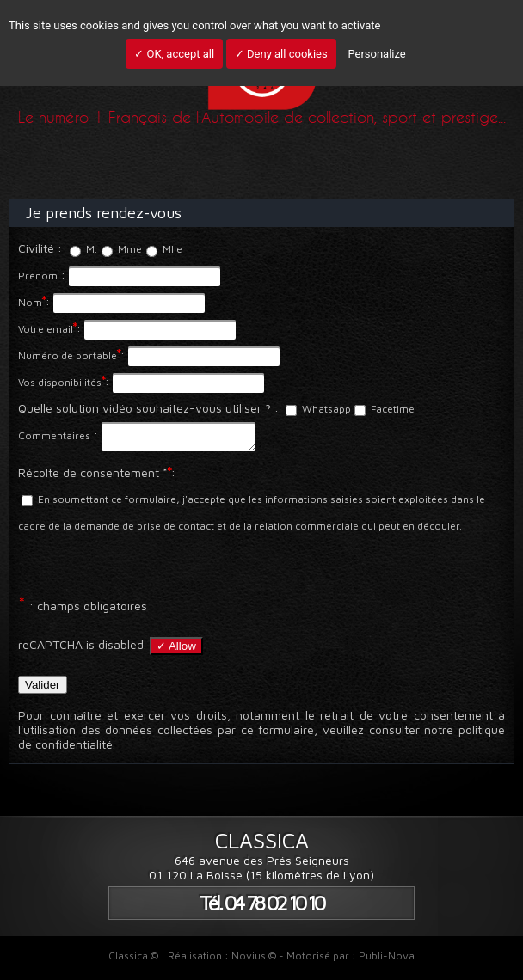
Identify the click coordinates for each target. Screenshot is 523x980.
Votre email (46, 329)
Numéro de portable (68, 355)
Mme (122, 249)
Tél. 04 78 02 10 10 (261, 908)
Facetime (385, 409)
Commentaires (54, 435)
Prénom (38, 276)
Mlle (164, 249)
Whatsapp (318, 409)
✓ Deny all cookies (281, 54)
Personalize (376, 54)
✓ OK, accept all (174, 54)
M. (83, 249)
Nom (30, 302)
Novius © (254, 961)
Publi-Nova (387, 961)
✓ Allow (176, 651)
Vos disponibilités (60, 382)
